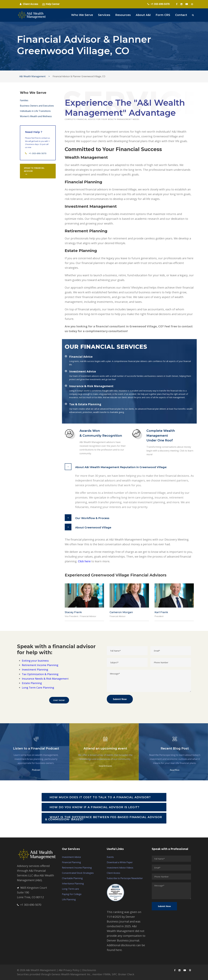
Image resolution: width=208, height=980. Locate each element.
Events (110, 857)
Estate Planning (32, 683)
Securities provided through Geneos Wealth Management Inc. (54, 974)
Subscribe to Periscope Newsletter (125, 878)
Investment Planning (35, 670)
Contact (181, 15)
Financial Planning (71, 862)
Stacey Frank (73, 612)
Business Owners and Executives (37, 106)
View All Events (105, 766)
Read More (175, 770)
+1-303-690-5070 (38, 153)
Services (104, 15)
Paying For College (72, 894)
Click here (84, 561)
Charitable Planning (72, 878)
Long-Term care (70, 889)
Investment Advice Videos (120, 868)
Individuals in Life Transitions (35, 111)
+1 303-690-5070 (29, 905)
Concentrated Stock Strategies (78, 873)
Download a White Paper (120, 862)
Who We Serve (82, 15)
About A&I (143, 15)
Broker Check (126, 974)
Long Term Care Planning (38, 688)
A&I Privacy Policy (69, 970)
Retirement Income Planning (40, 665)
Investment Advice (71, 857)
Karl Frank (161, 612)
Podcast (36, 770)
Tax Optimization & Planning (40, 674)
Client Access (113, 873)
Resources (123, 15)
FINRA (107, 974)
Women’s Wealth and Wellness (36, 116)
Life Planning (69, 899)
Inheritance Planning (73, 884)
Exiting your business (35, 661)
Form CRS (163, 15)
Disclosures (89, 970)
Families (24, 100)
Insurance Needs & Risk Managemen (45, 679)
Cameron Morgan (121, 612)
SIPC (114, 974)
